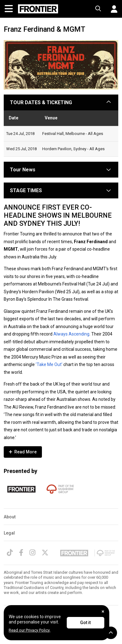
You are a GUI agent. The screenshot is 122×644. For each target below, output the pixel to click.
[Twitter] (45, 553)
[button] (112, 9)
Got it (85, 623)
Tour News (23, 170)
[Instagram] (32, 553)
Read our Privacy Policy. (29, 630)
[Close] (103, 612)
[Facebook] (21, 553)
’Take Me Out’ (49, 364)
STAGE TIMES (26, 190)
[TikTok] (10, 553)
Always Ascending (71, 334)
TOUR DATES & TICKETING (41, 102)
